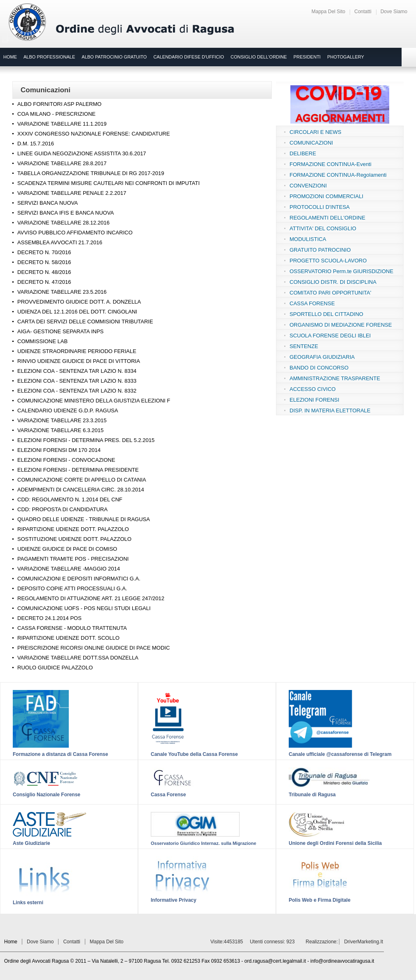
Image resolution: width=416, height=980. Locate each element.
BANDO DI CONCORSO (319, 368)
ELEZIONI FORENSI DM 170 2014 (59, 450)
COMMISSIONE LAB (42, 341)
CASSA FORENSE (312, 303)
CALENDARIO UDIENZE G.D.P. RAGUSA (68, 410)
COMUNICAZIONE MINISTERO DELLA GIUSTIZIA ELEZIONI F (94, 401)
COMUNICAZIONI (311, 143)
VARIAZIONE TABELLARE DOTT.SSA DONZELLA (78, 658)
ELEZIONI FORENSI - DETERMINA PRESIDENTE (78, 470)
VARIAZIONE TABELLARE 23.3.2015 (62, 420)
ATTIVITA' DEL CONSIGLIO (323, 228)
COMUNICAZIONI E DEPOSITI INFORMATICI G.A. (79, 579)
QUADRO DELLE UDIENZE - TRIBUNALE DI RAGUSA (84, 519)
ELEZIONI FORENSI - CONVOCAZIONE (66, 460)
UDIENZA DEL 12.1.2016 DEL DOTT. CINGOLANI (77, 312)
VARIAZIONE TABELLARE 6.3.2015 (61, 430)
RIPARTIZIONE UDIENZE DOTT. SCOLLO (68, 638)
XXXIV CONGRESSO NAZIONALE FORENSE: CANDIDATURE (93, 134)
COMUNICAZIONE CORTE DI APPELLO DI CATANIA (82, 480)
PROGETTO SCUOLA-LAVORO (328, 261)
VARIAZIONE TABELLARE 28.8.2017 (62, 163)
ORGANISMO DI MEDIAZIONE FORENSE (341, 325)
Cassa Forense (168, 795)
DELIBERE (303, 153)
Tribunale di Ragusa (312, 795)
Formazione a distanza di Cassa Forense (60, 754)
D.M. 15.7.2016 (36, 144)
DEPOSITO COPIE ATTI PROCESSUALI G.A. (72, 588)
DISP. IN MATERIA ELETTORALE (330, 410)
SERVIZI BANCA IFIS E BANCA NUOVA (65, 213)
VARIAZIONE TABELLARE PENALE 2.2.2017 (72, 193)
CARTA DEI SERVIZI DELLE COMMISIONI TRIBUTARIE (85, 322)
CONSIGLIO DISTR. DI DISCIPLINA (333, 282)
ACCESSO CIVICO (313, 389)
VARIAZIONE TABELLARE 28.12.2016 (63, 223)
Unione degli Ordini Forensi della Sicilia (335, 843)
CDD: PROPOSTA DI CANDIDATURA (62, 509)
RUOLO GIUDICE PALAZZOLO (55, 668)
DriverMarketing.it (363, 942)
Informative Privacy (174, 900)
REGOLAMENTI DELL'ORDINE (327, 218)
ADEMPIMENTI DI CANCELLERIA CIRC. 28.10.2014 (81, 490)
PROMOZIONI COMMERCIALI (326, 196)
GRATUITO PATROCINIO (320, 250)
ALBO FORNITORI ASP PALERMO (59, 104)
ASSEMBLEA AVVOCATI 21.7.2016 (60, 242)
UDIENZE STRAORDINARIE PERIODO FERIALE (77, 351)
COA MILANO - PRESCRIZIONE (56, 114)
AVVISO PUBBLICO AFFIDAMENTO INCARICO (75, 233)
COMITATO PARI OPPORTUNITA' (330, 293)
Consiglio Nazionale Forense (47, 795)
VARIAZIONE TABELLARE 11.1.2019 (62, 124)
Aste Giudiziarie (32, 843)
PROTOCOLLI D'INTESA (320, 207)
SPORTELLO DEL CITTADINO (326, 314)
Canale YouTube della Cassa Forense (194, 754)
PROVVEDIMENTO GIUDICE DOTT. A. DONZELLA (79, 302)
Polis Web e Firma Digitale (320, 900)
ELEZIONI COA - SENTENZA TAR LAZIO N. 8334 (77, 371)
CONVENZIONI (308, 186)
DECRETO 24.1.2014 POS (49, 618)
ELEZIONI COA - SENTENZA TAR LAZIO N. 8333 (77, 381)
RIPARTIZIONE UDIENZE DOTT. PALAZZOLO (73, 529)
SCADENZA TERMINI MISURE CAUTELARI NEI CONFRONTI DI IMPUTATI (109, 183)
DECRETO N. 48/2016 (44, 272)
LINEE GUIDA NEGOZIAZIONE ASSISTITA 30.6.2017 (82, 153)
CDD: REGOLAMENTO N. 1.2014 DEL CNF (70, 499)
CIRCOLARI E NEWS (316, 132)
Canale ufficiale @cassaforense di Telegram (340, 754)
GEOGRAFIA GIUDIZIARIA (322, 357)
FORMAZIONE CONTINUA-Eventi (331, 164)
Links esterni (28, 903)
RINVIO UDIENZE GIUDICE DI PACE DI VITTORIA (79, 361)
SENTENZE (304, 346)
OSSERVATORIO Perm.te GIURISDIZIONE (341, 271)
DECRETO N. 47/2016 (44, 282)
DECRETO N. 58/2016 (44, 262)
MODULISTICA (308, 239)
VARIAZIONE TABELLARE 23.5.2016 (62, 292)
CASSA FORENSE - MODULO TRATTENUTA (72, 628)
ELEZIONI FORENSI (314, 400)
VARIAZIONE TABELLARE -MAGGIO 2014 (69, 569)
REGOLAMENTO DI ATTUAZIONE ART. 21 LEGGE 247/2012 (91, 598)
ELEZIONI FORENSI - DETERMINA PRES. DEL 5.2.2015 (86, 440)
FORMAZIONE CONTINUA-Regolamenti (338, 175)
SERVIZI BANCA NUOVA (48, 203)
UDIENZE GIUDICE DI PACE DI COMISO (67, 549)
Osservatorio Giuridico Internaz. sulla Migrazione (203, 843)
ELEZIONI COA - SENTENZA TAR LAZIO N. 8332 (77, 391)
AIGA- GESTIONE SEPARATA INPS (61, 331)
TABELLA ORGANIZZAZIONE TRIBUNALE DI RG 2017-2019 (91, 173)
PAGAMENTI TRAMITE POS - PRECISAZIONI (73, 559)
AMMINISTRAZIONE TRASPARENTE (335, 378)
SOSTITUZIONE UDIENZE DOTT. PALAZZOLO (74, 539)
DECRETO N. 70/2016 (44, 252)
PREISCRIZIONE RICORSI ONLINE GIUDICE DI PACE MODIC (93, 648)
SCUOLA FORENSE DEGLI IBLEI (330, 336)
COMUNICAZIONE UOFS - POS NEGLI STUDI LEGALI (84, 608)
